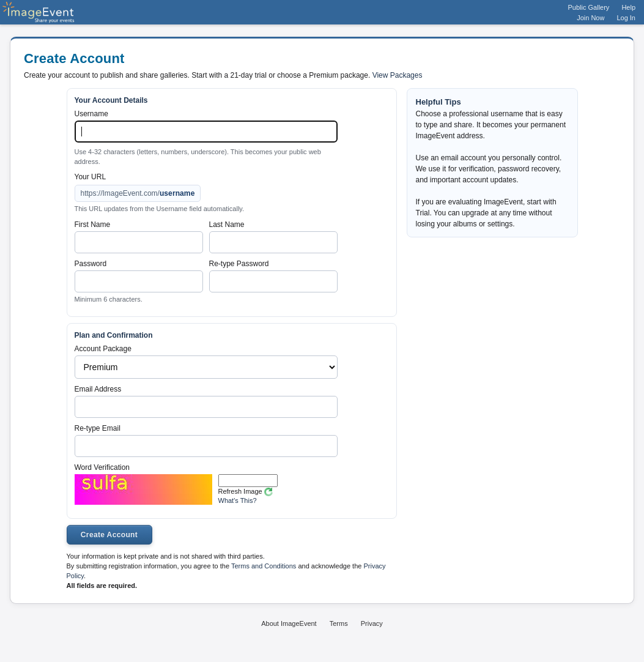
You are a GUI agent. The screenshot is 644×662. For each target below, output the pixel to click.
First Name (93, 225)
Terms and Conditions (264, 566)
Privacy (372, 623)
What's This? (238, 500)
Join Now (590, 18)
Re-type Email (98, 428)
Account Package (103, 349)
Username (91, 114)
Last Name (227, 225)
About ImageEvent (289, 623)
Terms (339, 623)
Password (91, 264)
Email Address (98, 389)
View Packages (398, 75)
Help (628, 7)
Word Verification (102, 467)
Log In (626, 18)
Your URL (91, 177)
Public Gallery (589, 7)
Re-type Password (239, 264)
